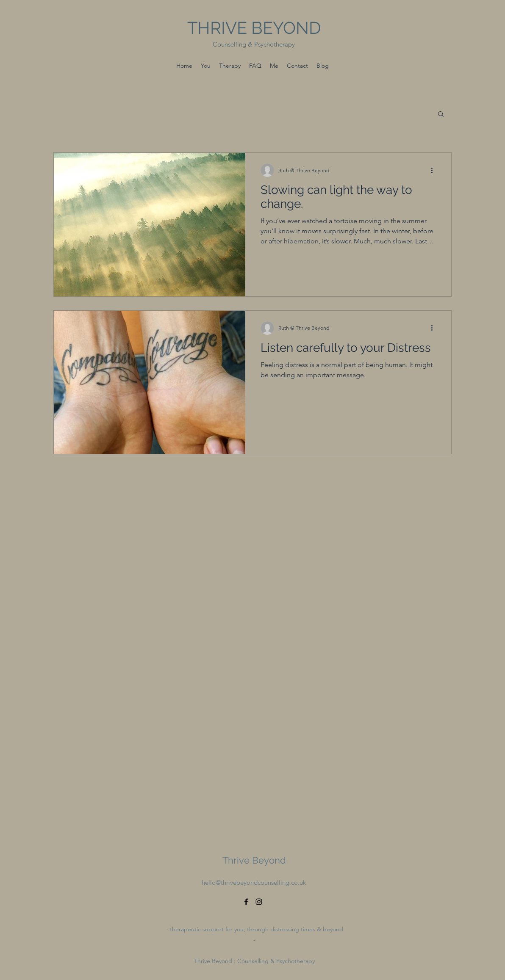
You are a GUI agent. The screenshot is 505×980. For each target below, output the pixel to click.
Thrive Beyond (254, 860)
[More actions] (435, 170)
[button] (441, 115)
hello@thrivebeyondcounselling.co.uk (254, 882)
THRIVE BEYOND (254, 28)
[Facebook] (246, 902)
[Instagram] (259, 902)
